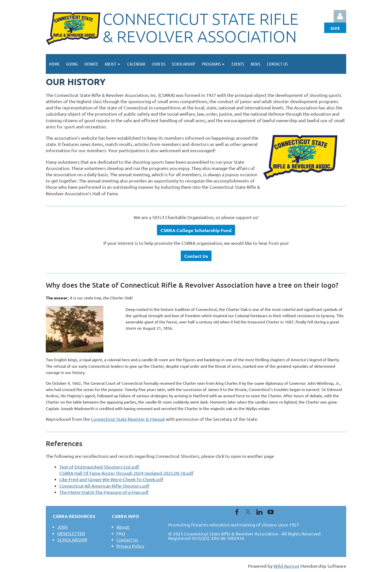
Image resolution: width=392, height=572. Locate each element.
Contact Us (196, 256)
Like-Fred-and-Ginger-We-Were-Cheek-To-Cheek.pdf (111, 479)
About (123, 527)
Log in (340, 16)
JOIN (62, 527)
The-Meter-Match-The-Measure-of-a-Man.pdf (104, 492)
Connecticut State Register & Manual (128, 419)
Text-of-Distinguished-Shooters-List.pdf (99, 467)
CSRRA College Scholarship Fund (196, 230)
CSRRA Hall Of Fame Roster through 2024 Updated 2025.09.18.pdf (126, 473)
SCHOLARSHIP (72, 540)
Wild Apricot (286, 566)
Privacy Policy (130, 546)
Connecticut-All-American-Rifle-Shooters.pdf (104, 486)
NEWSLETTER (71, 533)
